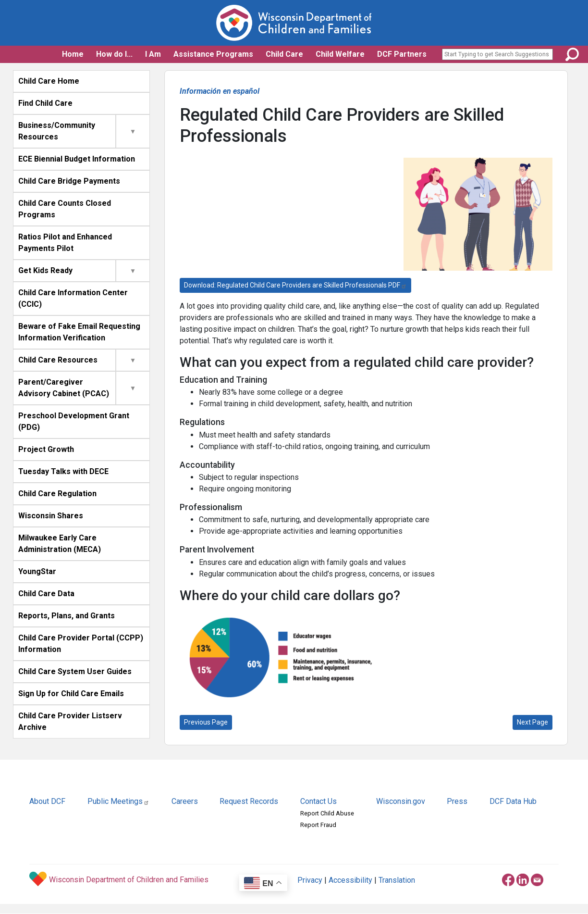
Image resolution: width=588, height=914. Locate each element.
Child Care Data (46, 594)
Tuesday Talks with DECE (63, 471)
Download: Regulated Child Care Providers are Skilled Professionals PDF (295, 285)
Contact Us (318, 801)
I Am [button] (153, 54)
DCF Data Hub (513, 801)
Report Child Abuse (327, 813)
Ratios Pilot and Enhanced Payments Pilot (65, 243)
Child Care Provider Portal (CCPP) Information (81, 644)
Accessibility (350, 880)
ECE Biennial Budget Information (77, 159)
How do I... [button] (114, 54)
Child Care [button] (284, 54)
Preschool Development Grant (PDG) (74, 421)
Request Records (249, 801)
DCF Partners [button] (402, 54)
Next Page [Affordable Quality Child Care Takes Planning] (533, 722)
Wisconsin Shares (51, 516)
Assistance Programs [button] (213, 54)
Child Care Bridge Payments (69, 181)
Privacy (310, 880)
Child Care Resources (58, 360)
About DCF (47, 801)
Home (73, 54)
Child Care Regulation (57, 494)
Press (457, 801)
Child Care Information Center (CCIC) (73, 298)
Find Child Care (45, 103)
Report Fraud (318, 825)
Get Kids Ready (45, 270)
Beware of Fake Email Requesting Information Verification (79, 332)
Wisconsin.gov (401, 801)
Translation (397, 880)
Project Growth (46, 449)
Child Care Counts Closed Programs (65, 209)
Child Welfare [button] (340, 54)
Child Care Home (49, 81)
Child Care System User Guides (75, 671)
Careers (185, 801)
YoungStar (37, 571)
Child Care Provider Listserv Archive (70, 721)
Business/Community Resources (57, 131)
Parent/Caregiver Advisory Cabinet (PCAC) (64, 388)
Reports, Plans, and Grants (67, 616)
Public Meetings (118, 801)
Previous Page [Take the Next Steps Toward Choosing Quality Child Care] (206, 722)
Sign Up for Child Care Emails (71, 694)
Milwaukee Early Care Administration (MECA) (60, 544)
